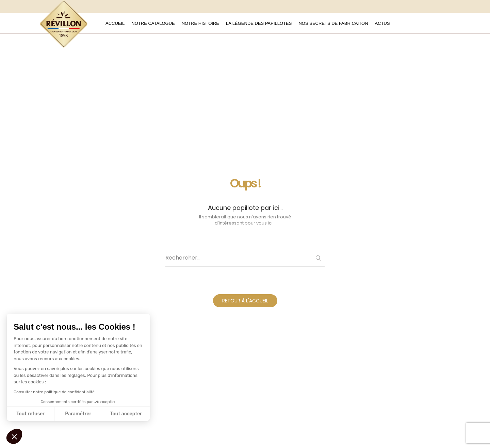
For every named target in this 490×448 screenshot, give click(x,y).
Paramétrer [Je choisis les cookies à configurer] (78, 414)
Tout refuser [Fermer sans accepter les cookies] (30, 414)
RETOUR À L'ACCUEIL (245, 301)
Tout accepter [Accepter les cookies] (126, 414)
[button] (14, 436)
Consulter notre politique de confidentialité (54, 392)
